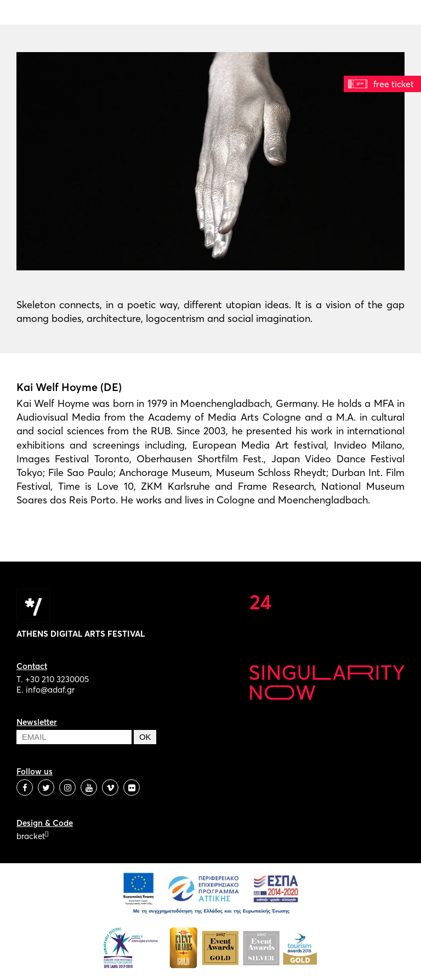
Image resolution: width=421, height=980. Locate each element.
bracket (32, 836)
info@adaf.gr (50, 690)
